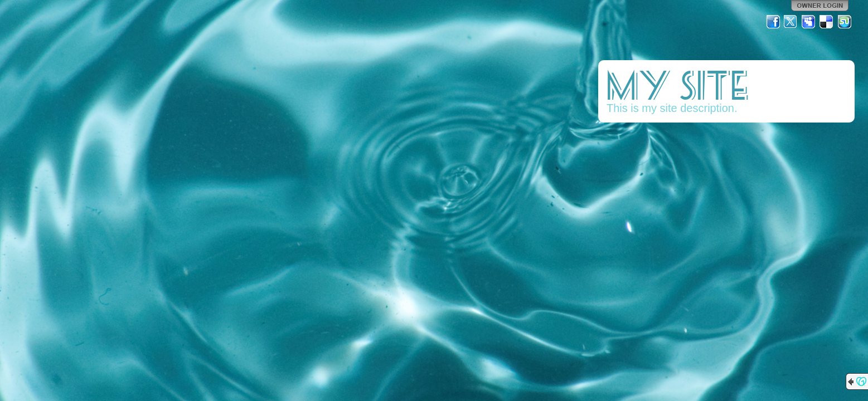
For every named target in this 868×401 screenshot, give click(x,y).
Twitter (791, 22)
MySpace (809, 22)
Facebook (773, 22)
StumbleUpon (845, 22)
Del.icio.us (827, 22)
